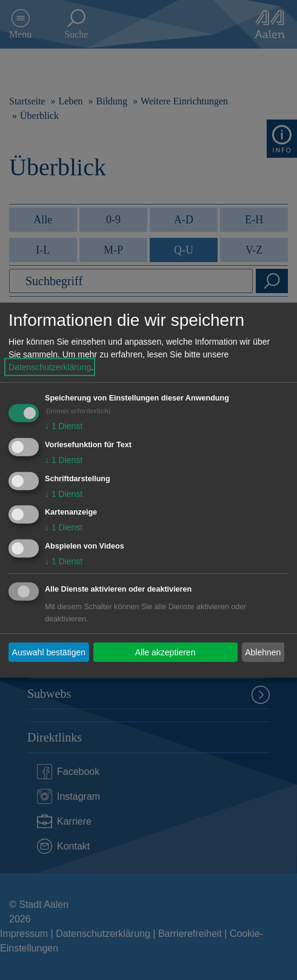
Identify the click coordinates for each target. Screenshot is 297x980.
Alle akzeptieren (165, 652)
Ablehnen (263, 652)
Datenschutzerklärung (50, 367)
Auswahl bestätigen (49, 652)
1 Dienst (64, 426)
